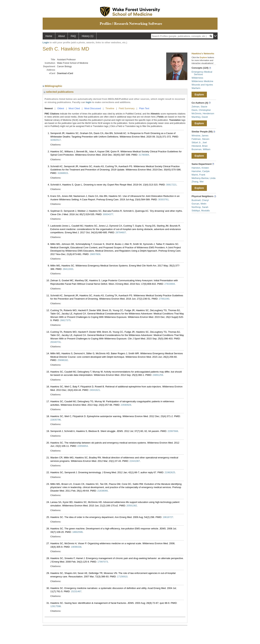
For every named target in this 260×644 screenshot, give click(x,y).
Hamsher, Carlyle (201, 171)
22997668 (173, 431)
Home (49, 36)
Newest (49, 108)
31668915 (63, 173)
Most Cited (74, 108)
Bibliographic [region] (53, 86)
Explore (199, 95)
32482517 (56, 140)
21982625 (170, 472)
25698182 (63, 360)
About (62, 36)
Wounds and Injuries (202, 85)
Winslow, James (200, 136)
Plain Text (144, 108)
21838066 (103, 491)
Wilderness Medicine (202, 81)
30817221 (171, 185)
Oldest (61, 108)
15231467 (76, 591)
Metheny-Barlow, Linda (203, 178)
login (89, 102)
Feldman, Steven (200, 139)
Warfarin (196, 88)
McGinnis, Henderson (203, 113)
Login (46, 42)
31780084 (144, 155)
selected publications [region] (59, 92)
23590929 (126, 405)
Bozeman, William (201, 149)
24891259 (158, 375)
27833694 (170, 284)
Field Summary (127, 108)
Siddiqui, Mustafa (201, 211)
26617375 (65, 320)
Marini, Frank (198, 175)
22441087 (135, 461)
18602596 (78, 532)
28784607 (121, 232)
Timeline (110, 108)
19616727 (168, 517)
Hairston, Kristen (200, 168)
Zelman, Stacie (199, 107)
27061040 (164, 299)
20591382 (132, 506)
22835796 (56, 420)
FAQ (73, 36)
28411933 (68, 269)
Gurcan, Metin (199, 204)
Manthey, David (200, 117)
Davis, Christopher (201, 110)
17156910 (122, 577)
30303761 (163, 199)
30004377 (108, 214)
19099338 (76, 547)
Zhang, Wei (197, 182)
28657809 (95, 254)
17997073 (103, 562)
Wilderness (197, 78)
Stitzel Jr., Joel (199, 142)
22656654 (83, 446)
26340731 (56, 342)
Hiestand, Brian (200, 146)
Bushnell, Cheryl (200, 200)
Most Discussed (93, 108)
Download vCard (65, 73)
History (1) (88, 36)
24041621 (95, 390)
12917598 (56, 606)
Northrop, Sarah (200, 207)
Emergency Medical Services (202, 73)
